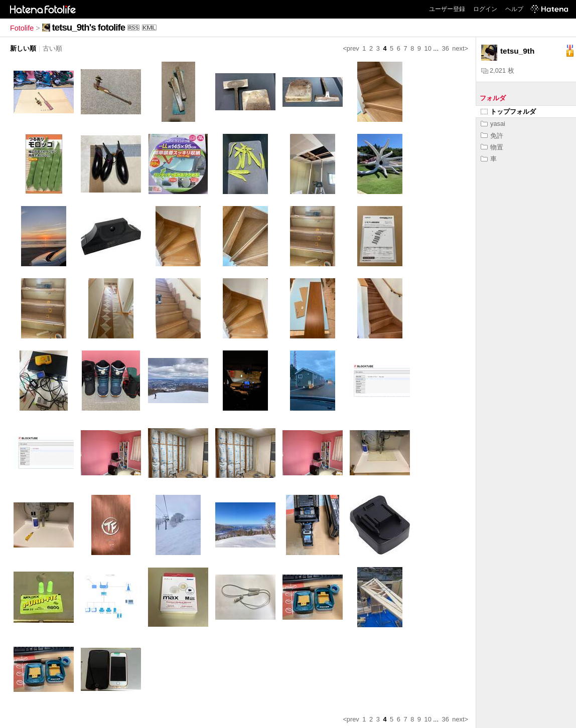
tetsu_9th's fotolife (89, 27)
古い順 (52, 48)
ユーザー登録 (447, 9)
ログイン (485, 9)
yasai (493, 124)
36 (446, 48)
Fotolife (22, 28)
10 (428, 48)
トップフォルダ (508, 112)
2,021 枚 (498, 70)
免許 (492, 136)
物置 (492, 147)
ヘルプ (514, 9)
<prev (351, 48)
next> (460, 48)
